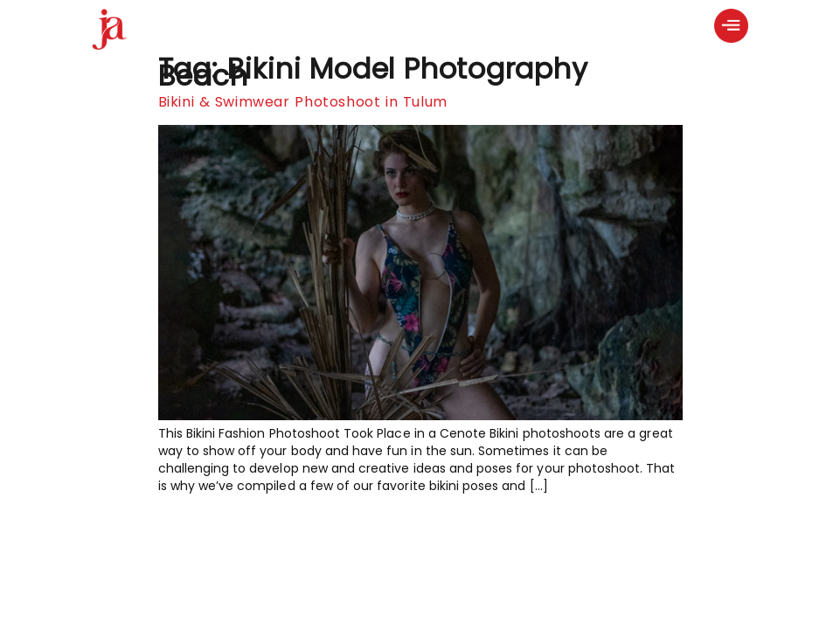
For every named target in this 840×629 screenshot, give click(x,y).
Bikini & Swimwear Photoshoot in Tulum (303, 102)
